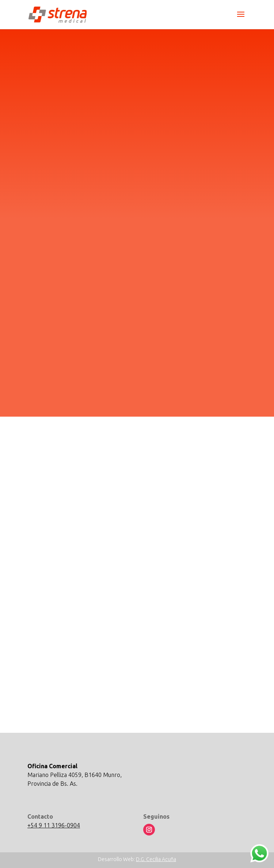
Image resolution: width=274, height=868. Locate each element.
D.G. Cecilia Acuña (156, 859)
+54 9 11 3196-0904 (54, 825)
